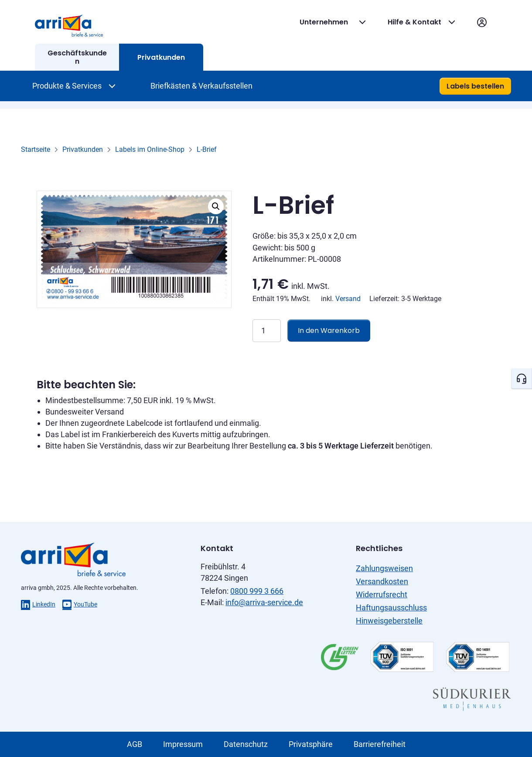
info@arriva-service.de (264, 602)
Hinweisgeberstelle (389, 621)
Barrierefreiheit (380, 744)
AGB (135, 744)
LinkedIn (38, 604)
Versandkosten (382, 581)
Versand (348, 299)
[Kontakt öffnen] (522, 379)
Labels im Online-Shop (150, 149)
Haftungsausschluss (391, 608)
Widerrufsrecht (382, 594)
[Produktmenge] (267, 331)
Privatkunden (161, 57)
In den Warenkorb (329, 331)
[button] (216, 206)
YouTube (80, 604)
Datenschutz (246, 744)
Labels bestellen (475, 86)
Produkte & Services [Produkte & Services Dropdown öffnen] (67, 86)
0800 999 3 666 (257, 591)
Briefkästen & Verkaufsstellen (201, 86)
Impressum (183, 744)
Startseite (36, 149)
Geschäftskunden (77, 57)
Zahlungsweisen (384, 568)
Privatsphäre (311, 744)
